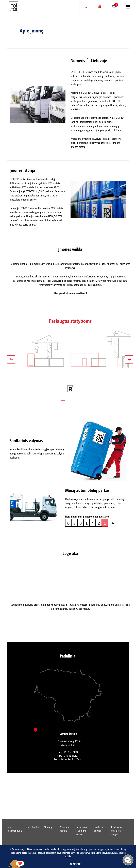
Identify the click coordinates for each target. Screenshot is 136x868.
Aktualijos (49, 827)
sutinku (75, 864)
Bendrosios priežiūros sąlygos (116, 830)
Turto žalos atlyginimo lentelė (81, 830)
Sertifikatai (33, 827)
